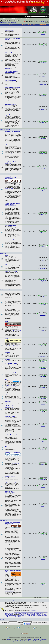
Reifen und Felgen (10, 477)
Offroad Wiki (4, 18)
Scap (43, 412)
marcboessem (43, 356)
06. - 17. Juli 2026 (43, 13)
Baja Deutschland (9, 547)
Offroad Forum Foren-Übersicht (8, 23)
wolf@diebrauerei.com (21, 617)
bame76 (34, 614)
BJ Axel (43, 34)
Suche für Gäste (24, 18)
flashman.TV (29, 640)
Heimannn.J (33, 610)
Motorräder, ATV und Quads (12, 452)
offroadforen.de (15, 463)
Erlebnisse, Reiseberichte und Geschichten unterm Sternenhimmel (13, 177)
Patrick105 (11, 613)
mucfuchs (43, 304)
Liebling (43, 168)
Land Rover (8, 292)
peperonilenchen (43, 616)
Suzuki (6, 321)
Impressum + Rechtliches (40, 640)
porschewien (8, 617)
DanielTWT (43, 315)
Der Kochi (44, 614)
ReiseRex (43, 46)
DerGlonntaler (43, 480)
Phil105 (15, 613)
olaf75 (43, 260)
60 (46, 22)
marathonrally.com (13, 154)
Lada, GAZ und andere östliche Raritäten (11, 406)
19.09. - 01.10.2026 (34, 13)
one (38, 616)
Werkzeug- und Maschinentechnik (10, 492)
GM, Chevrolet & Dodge (11, 363)
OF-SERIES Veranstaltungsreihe (10, 104)
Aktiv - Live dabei (5, 130)
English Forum (9, 115)
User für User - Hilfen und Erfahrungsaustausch (12, 72)
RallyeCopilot (43, 233)
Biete (6, 265)
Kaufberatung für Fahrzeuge (12, 87)
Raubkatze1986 (25, 613)
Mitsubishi (7, 359)
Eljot (43, 296)
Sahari (43, 122)
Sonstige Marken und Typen (12, 435)
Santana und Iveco (10, 416)
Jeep (6, 308)
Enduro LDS (31, 612)
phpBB (8, 640)
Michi (46, 612)
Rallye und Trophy (10, 145)
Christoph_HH (24, 612)
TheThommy (32, 613)
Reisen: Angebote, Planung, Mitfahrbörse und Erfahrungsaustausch (12, 204)
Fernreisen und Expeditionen (9, 174)
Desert (43, 215)
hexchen (43, 404)
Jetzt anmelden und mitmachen (10, 21)
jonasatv (43, 465)
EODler (7, 616)
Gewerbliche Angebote (11, 271)
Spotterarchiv (8, 68)
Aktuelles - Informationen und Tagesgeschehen (13, 30)
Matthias (43, 154)
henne (23, 616)
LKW (6, 447)
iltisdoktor (43, 535)
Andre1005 (18, 612)
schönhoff (13, 617)
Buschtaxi (39, 614)
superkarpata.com (9, 591)
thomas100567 (39, 613)
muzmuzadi (43, 62)
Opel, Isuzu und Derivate (11, 373)
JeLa (26, 616)
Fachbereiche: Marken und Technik (10, 290)
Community (4, 27)
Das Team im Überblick (21, 641)
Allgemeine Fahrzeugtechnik (12, 482)
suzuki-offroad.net (16, 330)
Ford (6, 380)
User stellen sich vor (10, 80)
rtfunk (43, 362)
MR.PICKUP (34, 616)
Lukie (29, 616)
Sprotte (43, 95)
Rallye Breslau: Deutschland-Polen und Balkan (13, 523)
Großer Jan (42, 612)
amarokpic (29, 614)
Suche (6, 255)
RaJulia (19, 613)
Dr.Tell (43, 506)
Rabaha (43, 426)
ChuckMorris (43, 84)
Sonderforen (4, 520)
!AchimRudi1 (24, 614)
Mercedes (7, 353)
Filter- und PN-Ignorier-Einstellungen (37, 641)
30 (44, 22)
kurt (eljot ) (43, 388)
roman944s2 (43, 268)
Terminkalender (14, 18)
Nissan (7, 300)
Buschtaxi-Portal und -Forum (14, 346)
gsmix (43, 450)
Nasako (43, 76)
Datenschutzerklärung (8, 641)
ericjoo (10, 616)
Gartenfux (36, 612)
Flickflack (43, 109)
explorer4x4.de (10, 386)
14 (42, 22)
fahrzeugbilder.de (9, 62)
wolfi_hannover (8, 614)
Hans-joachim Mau (17, 616)
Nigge (6, 613)
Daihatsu (7, 395)
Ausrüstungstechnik (10, 225)
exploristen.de (13, 387)
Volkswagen (8, 402)
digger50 (43, 190)
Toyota (6, 338)
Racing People (43, 281)
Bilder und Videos (9, 53)
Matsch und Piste (9, 189)
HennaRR (43, 139)
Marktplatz (3, 253)
